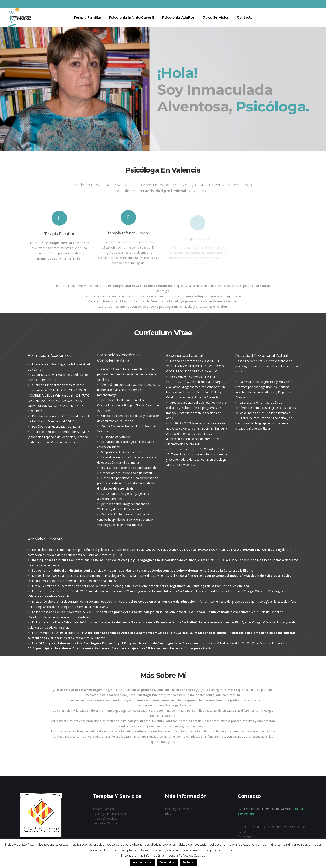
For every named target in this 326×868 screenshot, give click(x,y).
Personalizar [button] (168, 862)
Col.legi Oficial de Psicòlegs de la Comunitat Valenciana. (70, 607)
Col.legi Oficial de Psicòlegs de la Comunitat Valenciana (207, 586)
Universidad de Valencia (152, 576)
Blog (168, 814)
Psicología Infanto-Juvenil (109, 814)
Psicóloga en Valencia (180, 809)
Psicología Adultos (105, 818)
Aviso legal (245, 836)
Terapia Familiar (103, 809)
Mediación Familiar (105, 823)
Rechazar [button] (189, 862)
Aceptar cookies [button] (143, 862)
